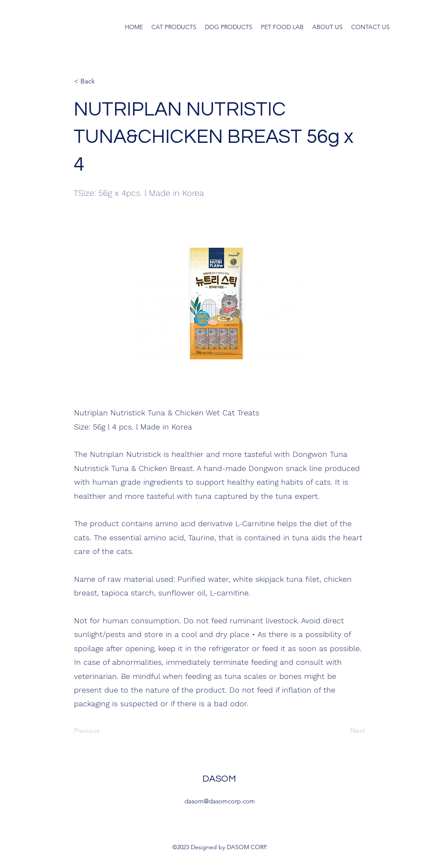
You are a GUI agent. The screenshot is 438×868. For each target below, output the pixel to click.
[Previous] (102, 731)
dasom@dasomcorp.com (220, 801)
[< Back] (102, 81)
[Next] (343, 731)
